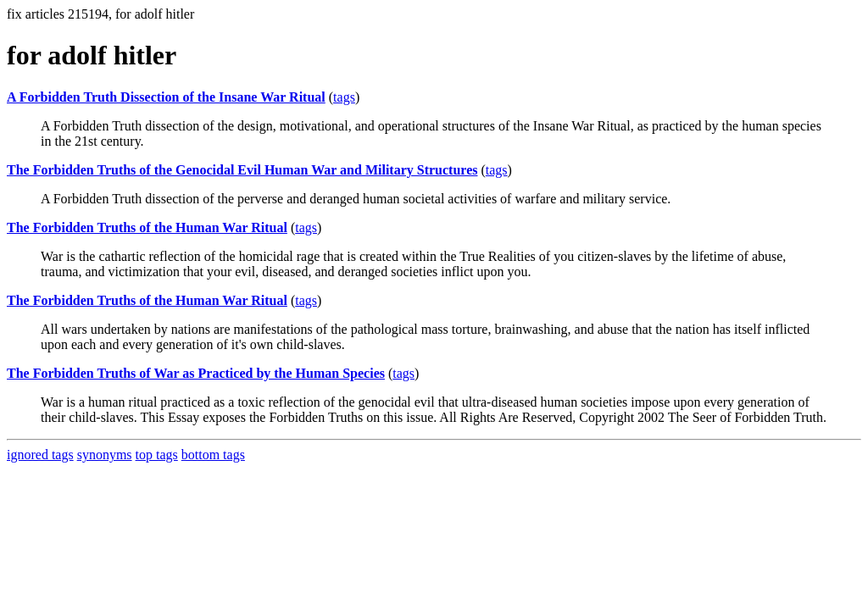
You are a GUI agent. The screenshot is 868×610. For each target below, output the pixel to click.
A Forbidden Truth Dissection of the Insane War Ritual (166, 97)
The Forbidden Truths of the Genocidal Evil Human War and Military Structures (242, 170)
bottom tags (213, 455)
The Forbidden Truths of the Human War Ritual (147, 227)
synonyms (105, 455)
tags (344, 97)
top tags (157, 455)
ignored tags (40, 455)
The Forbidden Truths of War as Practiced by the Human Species (196, 373)
